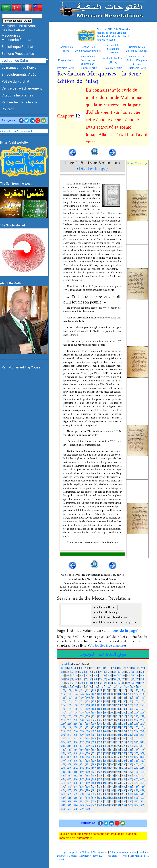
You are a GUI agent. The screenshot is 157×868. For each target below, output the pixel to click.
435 (94, 777)
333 (69, 752)
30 (105, 674)
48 (105, 677)
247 (142, 726)
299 (118, 740)
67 (110, 681)
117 (118, 692)
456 (136, 781)
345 (142, 752)
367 (106, 759)
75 (63, 685)
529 (69, 803)
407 (94, 770)
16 (124, 670)
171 (106, 707)
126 (88, 696)
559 (82, 811)
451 (106, 781)
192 (63, 714)
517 (82, 800)
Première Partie (66, 70)
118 (124, 692)
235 (69, 726)
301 (130, 740)
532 (88, 803)
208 (75, 718)
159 (118, 703)
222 (75, 722)
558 (75, 811)
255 (106, 729)
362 (75, 759)
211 (94, 718)
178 (63, 711)
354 (112, 755)
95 (72, 689)
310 (100, 744)
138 (75, 700)
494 (112, 792)
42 (77, 677)
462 (88, 785)
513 (142, 796)
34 (124, 674)
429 (142, 774)
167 (82, 707)
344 (136, 752)
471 (142, 785)
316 (136, 744)
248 (63, 729)
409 (106, 770)
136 (63, 700)
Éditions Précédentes (18, 54)
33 (119, 674)
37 (138, 674)
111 (82, 692)
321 (82, 748)
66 (105, 681)
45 (91, 677)
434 (88, 777)
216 (124, 718)
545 (82, 807)
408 (100, 770)
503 (82, 796)
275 (142, 733)
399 (130, 766)
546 (88, 807)
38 (143, 674)
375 (69, 763)
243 (118, 726)
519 (94, 800)
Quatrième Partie (137, 70)
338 (100, 752)
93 (63, 689)
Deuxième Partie (88, 70)
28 (95, 674)
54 (133, 677)
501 (69, 796)
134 (136, 696)
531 (82, 803)
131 (118, 696)
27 (91, 674)
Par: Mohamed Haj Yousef (22, 371)
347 (69, 755)
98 (86, 689)
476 (88, 789)
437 (106, 777)
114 (100, 692)
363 (82, 759)
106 (133, 689)
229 (118, 722)
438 (112, 777)
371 (130, 759)
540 (136, 803)
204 (136, 714)
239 (94, 726)
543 (69, 807)
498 (136, 792)
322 (88, 748)
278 (75, 737)
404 (75, 770)
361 (69, 759)
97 (81, 689)
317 (142, 744)
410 (112, 770)
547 (94, 807)
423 (106, 774)
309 (94, 744)
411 (118, 770)
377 (82, 763)
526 (136, 800)
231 (130, 722)
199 (106, 714)
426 (124, 774)
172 (112, 707)
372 (136, 759)
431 (69, 777)
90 (133, 685)
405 (82, 770)
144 (112, 700)
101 (102, 689)
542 (63, 807)
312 (112, 744)
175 (130, 707)
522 (112, 800)
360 (63, 759)
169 (94, 707)
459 (69, 785)
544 (75, 807)
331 (142, 748)
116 (112, 692)
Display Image (92, 171)
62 (86, 681)
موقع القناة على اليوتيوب (103, 656)
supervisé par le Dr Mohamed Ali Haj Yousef (85, 854)
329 (130, 748)
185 (106, 711)
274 (136, 733)
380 (100, 763)
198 (100, 714)
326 (112, 748)
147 (130, 700)
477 (94, 789)
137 (69, 700)
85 (110, 685)
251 (82, 729)
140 (88, 700)
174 (124, 707)
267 (94, 733)
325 (106, 748)
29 (100, 674)
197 (94, 714)
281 (94, 737)
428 (136, 774)
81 (91, 685)
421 (94, 774)
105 (127, 689)
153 (82, 703)
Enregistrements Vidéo (19, 74)
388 (63, 766)
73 (138, 681)
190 (136, 711)
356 (124, 755)
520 (100, 800)
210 (88, 718)
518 (88, 800)
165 (69, 707)
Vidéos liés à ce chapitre (107, 648)
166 (75, 707)
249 (69, 729)
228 (112, 722)
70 (124, 681)
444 (63, 781)
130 (112, 696)
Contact (8, 109)
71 (128, 681)
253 (94, 729)
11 (100, 670)
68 (114, 681)
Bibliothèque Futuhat (17, 47)
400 (136, 766)
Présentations (66, 62)
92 (143, 685)
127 (94, 696)
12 (105, 670)
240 (100, 726)
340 (112, 752)
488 (75, 792)
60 (77, 681)
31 (110, 674)
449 (94, 781)
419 (82, 774)
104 (121, 689)
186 (112, 711)
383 (118, 763)
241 (106, 726)
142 (100, 700)
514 (63, 800)
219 (142, 718)
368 (112, 759)
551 (118, 807)
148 (136, 700)
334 (75, 752)
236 (75, 726)
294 (88, 740)
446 (75, 781)
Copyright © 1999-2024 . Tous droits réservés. (103, 858)
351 (94, 755)
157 (106, 703)
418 (75, 774)
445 (69, 781)
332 (63, 752)
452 (112, 781)
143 (106, 700)
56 (143, 677)
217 (130, 718)
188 (124, 711)
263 (69, 733)
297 (106, 740)
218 (136, 718)
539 (130, 803)
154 (88, 703)
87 (119, 685)
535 (106, 803)
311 (106, 744)
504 (88, 796)
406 (88, 770)
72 (133, 681)
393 (94, 766)
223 (82, 722)
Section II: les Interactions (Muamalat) (113, 51)
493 (106, 792)
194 (75, 714)
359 (142, 755)
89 (128, 685)
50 (114, 677)
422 (100, 774)
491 (94, 792)
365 (94, 759)
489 (82, 792)
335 (82, 752)
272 (124, 733)
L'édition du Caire (15, 61)
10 (96, 670)
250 (75, 729)
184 (100, 711)
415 (142, 770)
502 (75, 796)
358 (136, 755)
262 (63, 733)
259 (130, 729)
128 (100, 696)
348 (75, 755)
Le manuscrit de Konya (19, 67)
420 (88, 774)
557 (69, 811)
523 (118, 800)
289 (142, 737)
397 (118, 766)
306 (75, 744)
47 (100, 677)
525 (130, 800)
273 (130, 733)
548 (100, 807)
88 (124, 685)
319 (69, 748)
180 (75, 711)
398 (124, 766)
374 (63, 763)
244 (124, 726)
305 (69, 744)
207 (69, 718)
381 (106, 763)
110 (75, 692)
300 (124, 740)
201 (118, 714)
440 (124, 777)
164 (63, 707)
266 (88, 733)
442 (136, 777)
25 (81, 674)
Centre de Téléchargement (22, 88)
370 (124, 759)
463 (94, 785)
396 (112, 766)
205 (142, 714)
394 (100, 766)
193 (69, 714)
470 (136, 785)
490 (88, 792)
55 (138, 677)
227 (106, 722)
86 (114, 685)
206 (63, 718)
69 (119, 681)
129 (106, 696)
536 (112, 803)
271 (118, 733)
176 (136, 707)
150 (63, 703)
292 (75, 740)
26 (86, 674)
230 (124, 722)
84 (105, 685)
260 (136, 729)
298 (112, 740)
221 (69, 722)
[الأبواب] (65, 666)
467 (118, 785)
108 (63, 692)
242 (112, 726)
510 (124, 796)
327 (118, 748)
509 (118, 796)
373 (142, 759)
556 (63, 811)
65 (100, 681)
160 (124, 703)
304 (63, 744)
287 (130, 737)
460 (75, 785)
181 (82, 711)
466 (112, 785)
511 (130, 796)
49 (110, 677)
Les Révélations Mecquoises (14, 33)
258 (124, 729)
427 (130, 774)
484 (136, 789)
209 (82, 718)
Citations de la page (120, 633)
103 (115, 689)
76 (67, 685)
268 (100, 733)
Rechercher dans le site (19, 102)
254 (100, 729)
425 (118, 774)
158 (112, 703)
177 (142, 707)
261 (142, 729)
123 (69, 696)
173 (118, 707)
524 (124, 800)
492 (100, 792)
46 (95, 677)
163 (142, 703)
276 (63, 737)
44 (86, 677)
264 (75, 733)
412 (124, 770)
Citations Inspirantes (17, 95)
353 (106, 755)
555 (142, 807)
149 (142, 700)
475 (82, 789)
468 (124, 785)
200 (112, 714)
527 (142, 800)
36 (133, 674)
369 (118, 759)
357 (130, 755)
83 (100, 685)
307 (82, 744)
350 (88, 755)
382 (112, 763)
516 (75, 800)
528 (63, 803)
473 (69, 789)
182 (88, 711)
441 (130, 777)
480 (112, 789)
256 (112, 729)
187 (118, 711)
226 (100, 722)
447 (82, 781)
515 (69, 800)
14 (115, 670)
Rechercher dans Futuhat (17, 21)
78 (77, 685)
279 (82, 737)
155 (94, 703)
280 (88, 737)
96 (77, 689)
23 (72, 674)
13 (110, 670)
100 (96, 689)
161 (130, 703)
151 (69, 703)
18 (133, 670)
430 (63, 777)
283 (106, 737)
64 (95, 681)
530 (75, 803)
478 (100, 789)
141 (94, 700)
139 (82, 700)
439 (118, 777)
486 (63, 792)
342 (124, 752)
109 (69, 692)
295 (94, 740)
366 (100, 759)
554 (136, 807)
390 (75, 766)
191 (142, 711)
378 (88, 763)
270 (112, 733)
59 (72, 681)
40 (67, 677)
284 (112, 737)
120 (136, 692)
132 (124, 696)
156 (100, 703)
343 (130, 752)
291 (69, 740)
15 (119, 670)
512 (136, 796)
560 (88, 811)
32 (114, 674)
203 (130, 714)
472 (63, 789)
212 (100, 718)
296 (100, 740)
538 (124, 803)
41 (72, 677)
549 (106, 807)
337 (94, 752)
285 (118, 737)
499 (142, 792)
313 (118, 744)
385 (130, 763)
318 (63, 748)
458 (63, 785)
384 (124, 763)
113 (94, 692)
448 (88, 781)
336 (88, 752)
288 (136, 737)
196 (88, 714)
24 (77, 674)
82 (95, 685)
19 (138, 670)
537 (118, 803)
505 (94, 796)
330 (136, 748)
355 (118, 755)
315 (130, 744)
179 (69, 711)
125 (82, 696)
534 (100, 803)
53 (128, 677)
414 (136, 770)
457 (142, 781)
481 (118, 789)
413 (130, 770)
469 (130, 785)
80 (86, 685)
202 (124, 714)
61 (81, 681)
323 (94, 748)
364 (88, 759)
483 (130, 789)
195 (82, 714)
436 (100, 777)
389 (69, 766)
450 (100, 781)
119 (130, 692)
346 (63, 755)
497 (130, 792)
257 (118, 729)
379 (94, 763)
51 (119, 677)
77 (72, 685)
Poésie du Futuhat (15, 81)
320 (75, 748)
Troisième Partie (113, 70)
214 (112, 718)
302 (136, 740)
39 (63, 677)
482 (124, 789)
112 (88, 692)
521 (106, 800)
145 (118, 700)
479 (106, 789)
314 (124, 744)
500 (63, 796)
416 (63, 774)
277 (69, 737)
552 (124, 807)
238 (88, 726)
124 (75, 696)
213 (106, 718)
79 (81, 685)
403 (69, 770)
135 (142, 696)
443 (142, 777)
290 (63, 740)
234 (63, 726)
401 (142, 766)
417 (69, 774)
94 (67, 689)
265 (82, 733)
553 (130, 807)
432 (75, 777)
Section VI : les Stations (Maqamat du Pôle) (137, 62)
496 (124, 792)
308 (88, 744)
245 (130, 726)
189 (130, 711)
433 (82, 777)
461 (82, 785)
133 (130, 696)
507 (106, 796)
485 (142, 789)
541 (142, 803)
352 (100, 755)
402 (63, 770)
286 (124, 737)
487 (69, 792)
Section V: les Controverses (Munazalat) (88, 62)
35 (128, 674)
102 (108, 689)
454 (124, 781)
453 (118, 781)
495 (118, 792)
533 (94, 803)
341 (118, 752)
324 (100, 748)
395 (106, 766)
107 (139, 689)
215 (118, 718)
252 (88, 729)
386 (136, 763)
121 (142, 692)
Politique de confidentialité (123, 854)
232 (136, 722)
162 (136, 703)
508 (112, 796)
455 (130, 781)
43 (81, 677)
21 (63, 674)
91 (138, 685)
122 (63, 696)
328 (124, 748)
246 (136, 726)
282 (100, 737)
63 (91, 681)
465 (106, 785)
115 (106, 692)
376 (75, 763)
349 (82, 755)
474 (75, 789)
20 (143, 670)
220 (63, 722)
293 (82, 740)
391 (82, 766)
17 (129, 670)
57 (63, 681)
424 (112, 774)
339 (106, 752)
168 (88, 707)
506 (100, 796)
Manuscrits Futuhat (16, 40)
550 (112, 807)
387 (142, 763)
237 (82, 726)
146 (124, 700)
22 (67, 674)
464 (100, 785)
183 (94, 711)
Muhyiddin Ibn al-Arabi (19, 26)
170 (100, 707)
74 (143, 681)
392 (88, 766)
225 (94, 722)
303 (142, 740)
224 (88, 722)
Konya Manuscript (137, 165)
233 (142, 722)
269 (106, 733)
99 (91, 689)
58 (67, 681)
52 (124, 677)
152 (75, 703)
